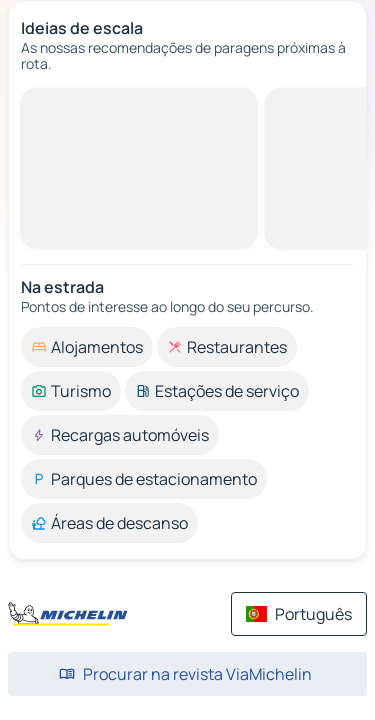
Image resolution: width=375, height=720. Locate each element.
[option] (87, 347)
